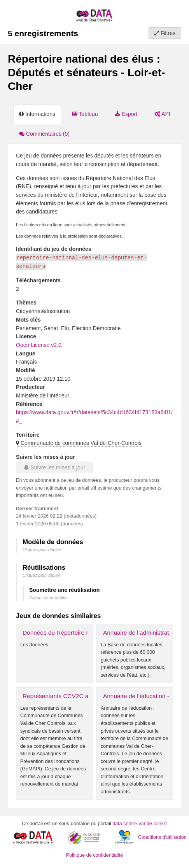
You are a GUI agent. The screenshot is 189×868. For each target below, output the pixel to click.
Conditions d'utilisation (162, 837)
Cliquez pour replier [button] (41, 575)
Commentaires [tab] (44, 134)
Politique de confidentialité (94, 855)
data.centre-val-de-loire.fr (140, 824)
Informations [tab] (37, 114)
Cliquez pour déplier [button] (42, 549)
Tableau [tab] (85, 114)
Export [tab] (126, 114)
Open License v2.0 (39, 345)
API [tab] (162, 114)
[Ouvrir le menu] (177, 12)
